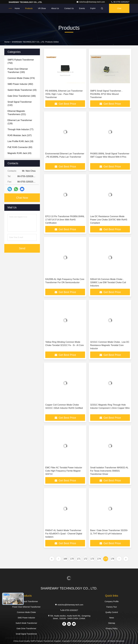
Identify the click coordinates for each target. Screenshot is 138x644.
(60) (20, 147)
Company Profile (112, 601)
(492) (20, 84)
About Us (55, 8)
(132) (20, 104)
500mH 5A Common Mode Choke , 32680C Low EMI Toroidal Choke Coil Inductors (108, 282)
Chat (119, 8)
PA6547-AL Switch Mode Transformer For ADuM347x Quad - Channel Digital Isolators (64, 534)
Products (29, 8)
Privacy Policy (112, 628)
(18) (20, 141)
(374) (21, 78)
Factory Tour (112, 607)
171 (79, 559)
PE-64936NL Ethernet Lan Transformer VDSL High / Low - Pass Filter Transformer (64, 94)
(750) (21, 61)
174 (99, 559)
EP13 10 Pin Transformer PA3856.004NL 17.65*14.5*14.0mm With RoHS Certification (65, 220)
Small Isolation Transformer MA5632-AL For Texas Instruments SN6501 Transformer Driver (109, 471)
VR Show (42, 8)
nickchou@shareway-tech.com (91, 2)
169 (65, 559)
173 (92, 559)
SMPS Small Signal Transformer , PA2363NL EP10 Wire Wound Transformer (106, 94)
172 (86, 559)
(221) (17, 113)
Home (17, 8)
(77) (20, 129)
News (112, 618)
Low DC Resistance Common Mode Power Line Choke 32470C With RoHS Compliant (109, 220)
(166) (22, 96)
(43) (22, 90)
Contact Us (69, 8)
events (82, 8)
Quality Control (112, 612)
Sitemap (112, 623)
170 (72, 559)
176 (112, 559)
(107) (20, 135)
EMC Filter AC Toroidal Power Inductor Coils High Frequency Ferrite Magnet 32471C (64, 471)
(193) (18, 71)
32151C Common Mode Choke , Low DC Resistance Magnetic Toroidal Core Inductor (110, 345)
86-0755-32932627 (120, 2)
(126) (20, 122)
